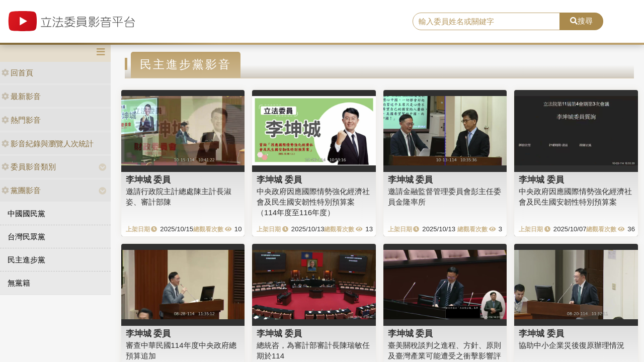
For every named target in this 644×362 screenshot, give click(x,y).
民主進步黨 (26, 260)
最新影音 (21, 96)
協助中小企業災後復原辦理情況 (572, 345)
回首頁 (17, 73)
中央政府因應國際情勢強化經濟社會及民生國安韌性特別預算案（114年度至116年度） (313, 202)
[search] (486, 22)
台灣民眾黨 (26, 237)
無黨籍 (19, 283)
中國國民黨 (26, 213)
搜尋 (581, 21)
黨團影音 (21, 190)
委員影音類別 (29, 167)
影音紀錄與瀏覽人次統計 (48, 144)
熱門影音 (21, 120)
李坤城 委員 (148, 179)
